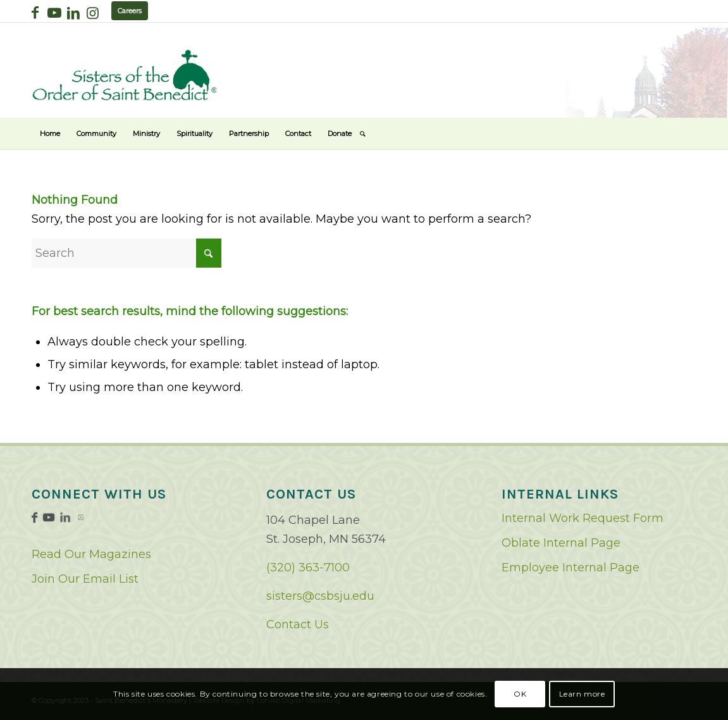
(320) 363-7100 (308, 568)
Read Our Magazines (91, 554)
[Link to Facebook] (35, 13)
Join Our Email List (85, 579)
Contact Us (298, 624)
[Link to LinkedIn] (73, 13)
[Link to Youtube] (54, 13)
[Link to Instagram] (92, 13)
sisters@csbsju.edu (320, 596)
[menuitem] (50, 133)
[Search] (363, 133)
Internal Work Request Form (583, 518)
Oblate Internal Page (561, 543)
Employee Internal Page (571, 568)
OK (520, 694)
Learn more (582, 694)
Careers (130, 11)
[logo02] (125, 75)
